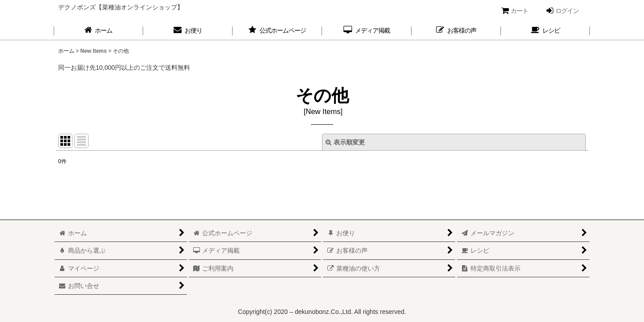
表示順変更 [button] (345, 142)
